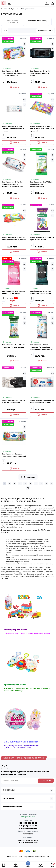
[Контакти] (47, 3)
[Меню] (9, 3)
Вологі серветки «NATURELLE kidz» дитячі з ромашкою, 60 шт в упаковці (42, 129)
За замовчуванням (45, 31)
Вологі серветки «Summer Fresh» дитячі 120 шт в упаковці (14, 455)
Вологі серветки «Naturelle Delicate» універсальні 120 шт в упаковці (14, 129)
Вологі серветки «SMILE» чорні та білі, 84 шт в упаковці (13, 401)
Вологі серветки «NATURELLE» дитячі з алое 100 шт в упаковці (14, 238)
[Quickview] (24, 44)
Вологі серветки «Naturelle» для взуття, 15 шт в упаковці (42, 238)
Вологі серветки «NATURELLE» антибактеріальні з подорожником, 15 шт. (41, 184)
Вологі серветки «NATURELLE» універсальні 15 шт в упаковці (13, 346)
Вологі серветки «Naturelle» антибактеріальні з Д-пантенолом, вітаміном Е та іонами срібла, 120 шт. (12, 184)
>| (28, 488)
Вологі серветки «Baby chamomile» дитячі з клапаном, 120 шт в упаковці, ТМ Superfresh (14, 73)
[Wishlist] (24, 49)
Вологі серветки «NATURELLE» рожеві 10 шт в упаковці (13, 292)
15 (5, 31)
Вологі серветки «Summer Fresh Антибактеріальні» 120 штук (42, 401)
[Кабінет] (53, 3)
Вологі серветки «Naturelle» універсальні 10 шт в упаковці (41, 292)
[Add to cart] (14, 87)
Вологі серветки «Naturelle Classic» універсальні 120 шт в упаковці (41, 73)
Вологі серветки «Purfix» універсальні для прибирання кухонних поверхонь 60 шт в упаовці (41, 347)
